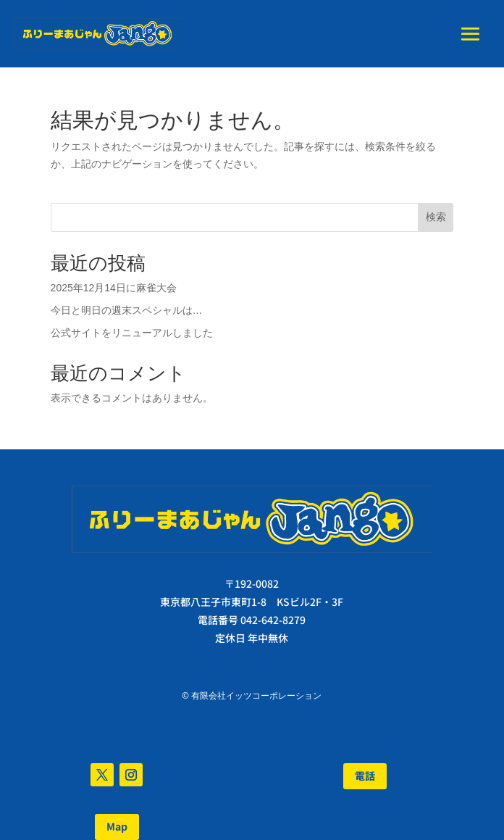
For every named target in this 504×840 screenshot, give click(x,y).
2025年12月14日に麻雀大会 (114, 288)
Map (117, 826)
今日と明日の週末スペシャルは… (127, 310)
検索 (436, 217)
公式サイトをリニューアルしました (132, 333)
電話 (365, 775)
